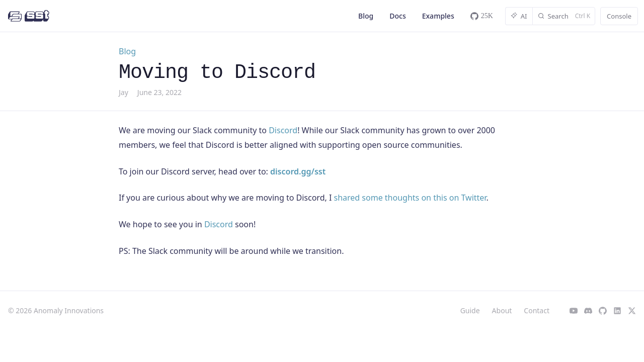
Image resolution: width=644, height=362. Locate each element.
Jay (124, 92)
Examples (438, 16)
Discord (283, 130)
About (502, 310)
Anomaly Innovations (69, 310)
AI (519, 16)
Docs (397, 16)
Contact (537, 310)
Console (619, 16)
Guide (470, 310)
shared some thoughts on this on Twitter (410, 198)
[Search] (564, 16)
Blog (366, 16)
